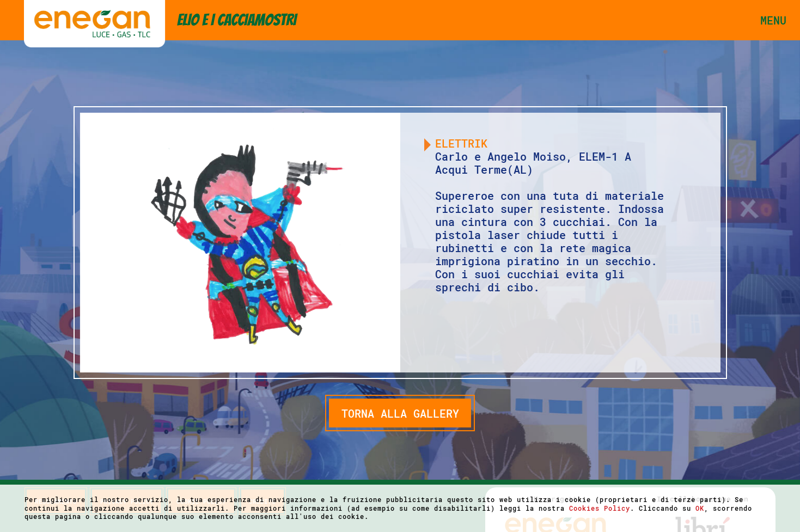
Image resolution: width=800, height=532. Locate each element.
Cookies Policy (600, 508)
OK (700, 508)
